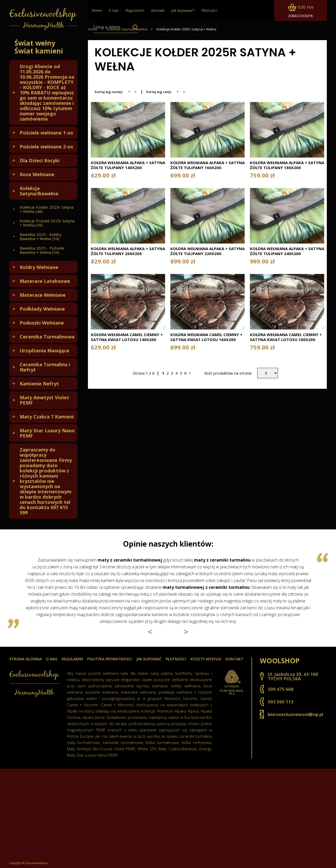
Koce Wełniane (37, 174)
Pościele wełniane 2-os (46, 147)
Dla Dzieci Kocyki (40, 160)
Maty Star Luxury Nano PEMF (47, 433)
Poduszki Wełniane (42, 323)
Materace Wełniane (43, 295)
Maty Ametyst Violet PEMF (44, 400)
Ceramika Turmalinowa (47, 337)
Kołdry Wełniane (39, 267)
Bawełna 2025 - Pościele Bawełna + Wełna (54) (42, 250)
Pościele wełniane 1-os (46, 133)
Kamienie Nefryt (39, 384)
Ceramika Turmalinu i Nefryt (45, 367)
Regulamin (72, 659)
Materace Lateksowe (45, 281)
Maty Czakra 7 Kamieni (47, 417)
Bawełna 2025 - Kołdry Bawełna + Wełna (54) (41, 236)
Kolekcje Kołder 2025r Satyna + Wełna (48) (47, 209)
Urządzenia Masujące (44, 351)
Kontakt (235, 659)
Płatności (176, 659)
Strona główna (25, 659)
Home (93, 29)
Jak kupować (149, 659)
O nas (113, 10)
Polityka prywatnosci (109, 659)
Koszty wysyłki (206, 659)
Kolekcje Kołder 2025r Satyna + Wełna (186, 29)
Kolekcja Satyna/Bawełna (39, 191)
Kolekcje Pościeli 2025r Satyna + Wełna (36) (47, 223)
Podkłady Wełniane (42, 309)
